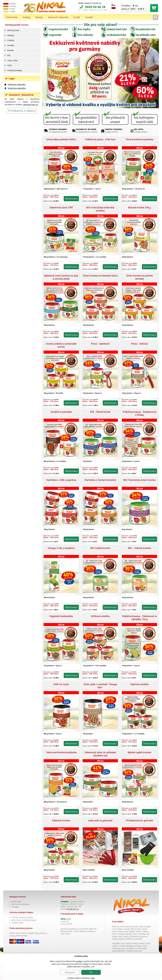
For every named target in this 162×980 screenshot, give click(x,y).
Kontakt (89, 17)
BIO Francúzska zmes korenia (139, 480)
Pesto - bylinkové (100, 344)
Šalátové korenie (61, 820)
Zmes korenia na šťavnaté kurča (100, 276)
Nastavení (70, 972)
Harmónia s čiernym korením (100, 480)
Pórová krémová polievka (139, 139)
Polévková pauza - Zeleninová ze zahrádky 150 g (139, 618)
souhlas (79, 961)
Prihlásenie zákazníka (17, 84)
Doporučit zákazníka (58, 17)
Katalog (26, 17)
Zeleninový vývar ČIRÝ (61, 207)
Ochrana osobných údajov (22, 917)
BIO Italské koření (100, 548)
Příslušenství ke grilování (139, 820)
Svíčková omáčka (100, 616)
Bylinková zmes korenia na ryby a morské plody (61, 277)
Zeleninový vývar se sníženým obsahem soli (100, 754)
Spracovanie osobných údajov (24, 920)
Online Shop (12, 17)
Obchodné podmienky (21, 904)
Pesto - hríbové (139, 344)
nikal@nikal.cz (73, 909)
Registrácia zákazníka (17, 88)
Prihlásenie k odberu (22, 111)
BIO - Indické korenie (139, 548)
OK (91, 972)
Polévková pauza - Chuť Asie (100, 139)
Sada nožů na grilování (100, 820)
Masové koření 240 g (139, 207)
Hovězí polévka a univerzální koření (61, 345)
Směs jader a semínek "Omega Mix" (100, 686)
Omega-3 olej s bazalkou (61, 548)
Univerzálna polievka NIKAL (61, 139)
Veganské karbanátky (61, 616)
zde (93, 978)
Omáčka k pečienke (61, 412)
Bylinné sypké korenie (139, 752)
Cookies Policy (17, 923)
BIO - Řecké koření (100, 412)
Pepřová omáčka (139, 684)
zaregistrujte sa (30, 104)
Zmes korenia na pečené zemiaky (139, 277)
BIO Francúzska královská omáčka (100, 209)
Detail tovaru (71, 198)
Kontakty (15, 907)
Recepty (39, 17)
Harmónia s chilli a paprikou (61, 480)
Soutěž (77, 17)
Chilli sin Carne (61, 684)
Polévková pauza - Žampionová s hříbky (139, 413)
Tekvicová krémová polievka (61, 752)
